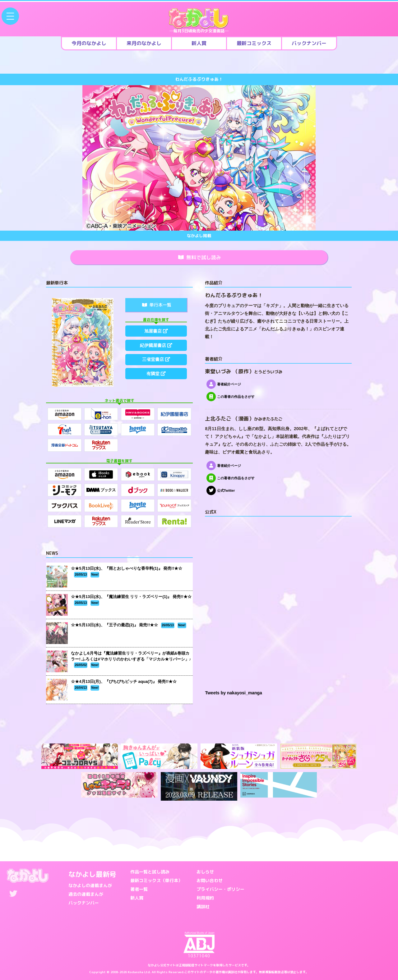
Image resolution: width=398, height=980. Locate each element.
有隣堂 (156, 375)
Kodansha (136, 972)
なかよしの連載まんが (90, 885)
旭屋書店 (156, 331)
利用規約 (205, 898)
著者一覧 (139, 889)
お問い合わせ (210, 880)
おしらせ (205, 872)
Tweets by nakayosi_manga (233, 693)
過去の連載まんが (86, 894)
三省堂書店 (156, 360)
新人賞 (137, 898)
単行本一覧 (157, 305)
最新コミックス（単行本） (156, 880)
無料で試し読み (200, 257)
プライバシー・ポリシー (220, 889)
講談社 (203, 906)
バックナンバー (84, 903)
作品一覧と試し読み (150, 872)
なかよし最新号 (92, 874)
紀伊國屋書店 (156, 346)
